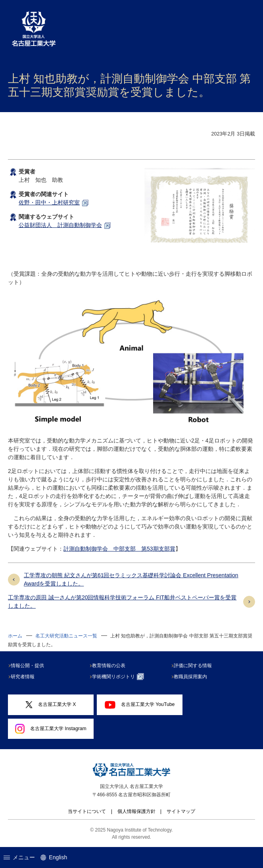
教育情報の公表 (110, 666)
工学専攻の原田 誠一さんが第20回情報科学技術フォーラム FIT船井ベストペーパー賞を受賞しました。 (122, 602)
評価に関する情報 (194, 666)
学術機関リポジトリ (120, 677)
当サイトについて (87, 811)
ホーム (15, 636)
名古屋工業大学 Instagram (51, 729)
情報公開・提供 (29, 666)
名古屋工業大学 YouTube (140, 705)
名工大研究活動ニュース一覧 (66, 636)
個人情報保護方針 (136, 811)
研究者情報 (24, 677)
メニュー (19, 857)
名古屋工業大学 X (51, 705)
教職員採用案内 (192, 677)
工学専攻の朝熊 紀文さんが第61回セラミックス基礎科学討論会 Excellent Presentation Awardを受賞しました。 (131, 579)
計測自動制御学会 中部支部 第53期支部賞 (119, 549)
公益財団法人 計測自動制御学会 (60, 225)
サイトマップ (181, 811)
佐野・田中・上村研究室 (49, 202)
